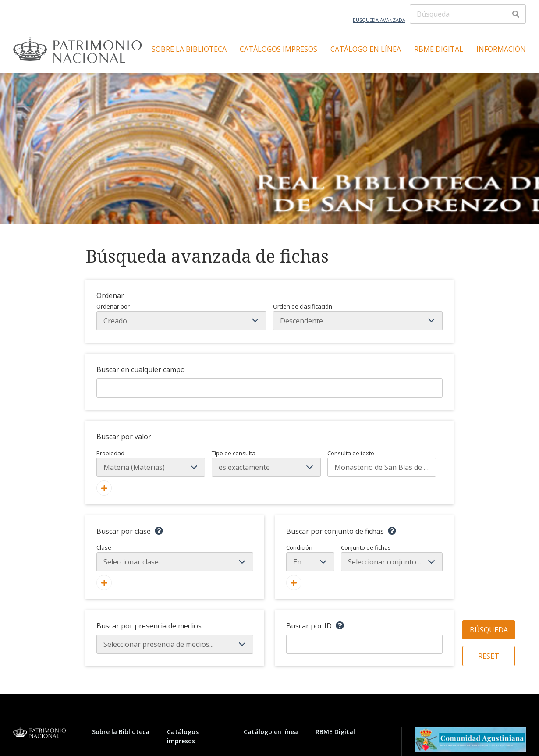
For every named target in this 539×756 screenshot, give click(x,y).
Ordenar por (181, 316)
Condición (310, 557)
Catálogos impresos (278, 49)
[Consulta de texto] (382, 467)
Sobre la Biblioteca (189, 49)
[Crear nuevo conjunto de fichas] (294, 583)
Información (501, 49)
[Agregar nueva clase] (104, 583)
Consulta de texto (351, 453)
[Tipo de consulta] (266, 467)
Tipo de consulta (234, 453)
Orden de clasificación (358, 316)
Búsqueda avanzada (379, 20)
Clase (175, 557)
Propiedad (110, 453)
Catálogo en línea (366, 49)
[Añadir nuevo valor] (104, 488)
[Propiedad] (151, 467)
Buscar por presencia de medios (149, 626)
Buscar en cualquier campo (141, 369)
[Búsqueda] (468, 14)
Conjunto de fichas (392, 557)
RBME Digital (439, 49)
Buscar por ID (309, 626)
